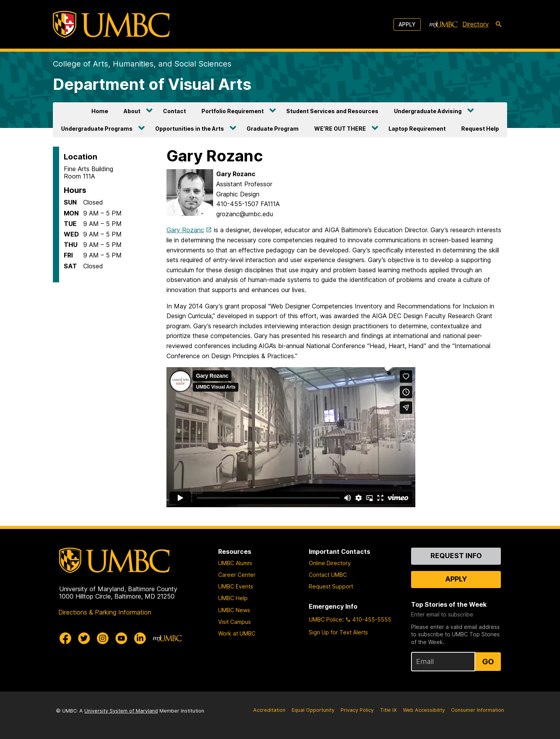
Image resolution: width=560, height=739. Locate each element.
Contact (174, 111)
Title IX (388, 710)
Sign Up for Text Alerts (338, 632)
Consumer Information (478, 710)
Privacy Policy (357, 710)
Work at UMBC (237, 633)
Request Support (331, 586)
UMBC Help (233, 598)
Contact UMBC (328, 575)
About (132, 111)
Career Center (237, 575)
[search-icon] (499, 25)
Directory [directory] (476, 24)
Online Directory (330, 563)
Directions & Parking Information (105, 612)
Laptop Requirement (417, 129)
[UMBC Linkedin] (140, 638)
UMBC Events (236, 586)
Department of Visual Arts (152, 84)
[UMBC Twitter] (84, 638)
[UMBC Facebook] (65, 638)
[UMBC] (111, 24)
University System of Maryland (121, 711)
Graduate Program (273, 129)
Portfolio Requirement (233, 111)
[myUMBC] (443, 25)
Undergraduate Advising (428, 111)
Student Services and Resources (332, 111)
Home (100, 111)
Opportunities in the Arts (190, 129)
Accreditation (269, 710)
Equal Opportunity (313, 710)
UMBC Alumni (235, 563)
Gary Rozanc (185, 230)
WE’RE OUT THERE (340, 129)
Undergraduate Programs (97, 129)
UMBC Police (325, 619)
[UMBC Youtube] (121, 638)
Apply (407, 24)
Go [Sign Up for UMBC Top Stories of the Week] (488, 662)
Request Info (456, 556)
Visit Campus (234, 622)
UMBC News (234, 610)
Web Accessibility (424, 710)
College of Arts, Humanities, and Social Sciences (142, 64)
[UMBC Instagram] (103, 638)
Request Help (480, 129)
